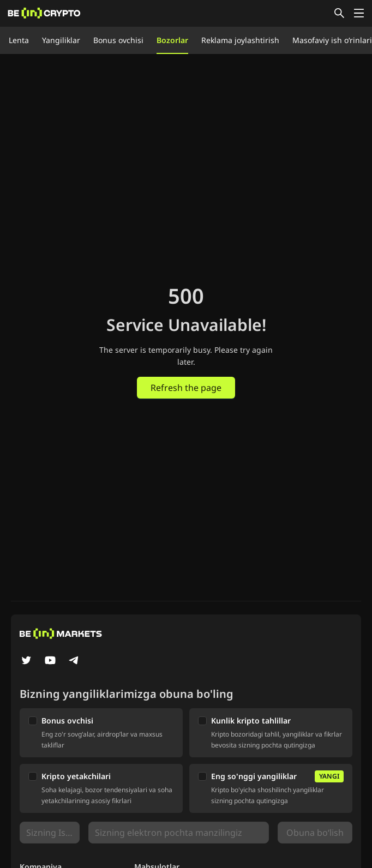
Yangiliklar (61, 40)
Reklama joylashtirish (240, 40)
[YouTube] (50, 661)
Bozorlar (172, 40)
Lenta (19, 40)
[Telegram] (74, 661)
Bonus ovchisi (118, 40)
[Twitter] (26, 661)
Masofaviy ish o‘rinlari (332, 40)
